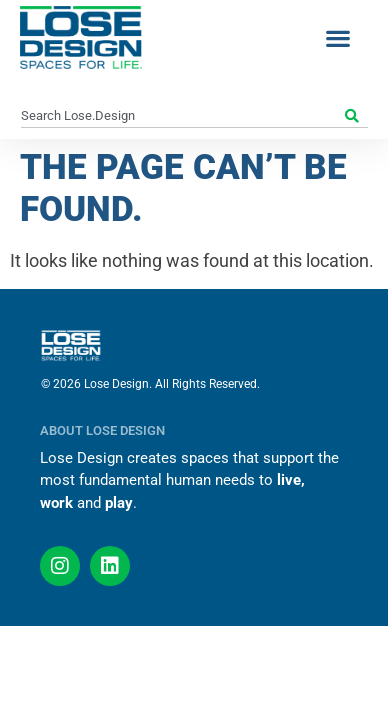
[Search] (354, 116)
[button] (337, 37)
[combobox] (181, 116)
